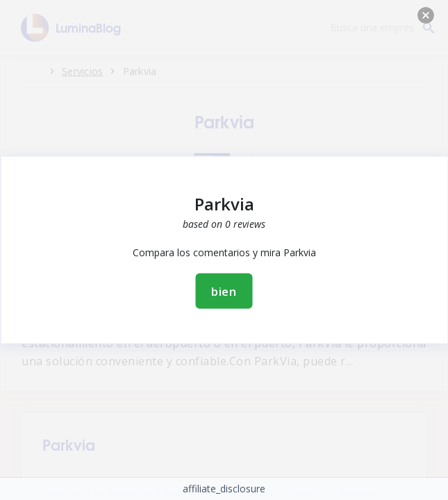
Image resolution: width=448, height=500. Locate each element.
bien (224, 291)
